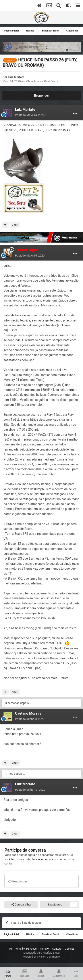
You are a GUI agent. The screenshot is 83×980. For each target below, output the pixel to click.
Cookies (70, 949)
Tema (44, 949)
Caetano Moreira (28, 713)
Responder (41, 96)
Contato (57, 949)
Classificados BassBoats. (43, 81)
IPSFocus (31, 949)
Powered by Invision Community (41, 957)
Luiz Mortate (16, 77)
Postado (30, 115)
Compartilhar (21, 905)
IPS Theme (15, 949)
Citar (15, 225)
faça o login (39, 859)
